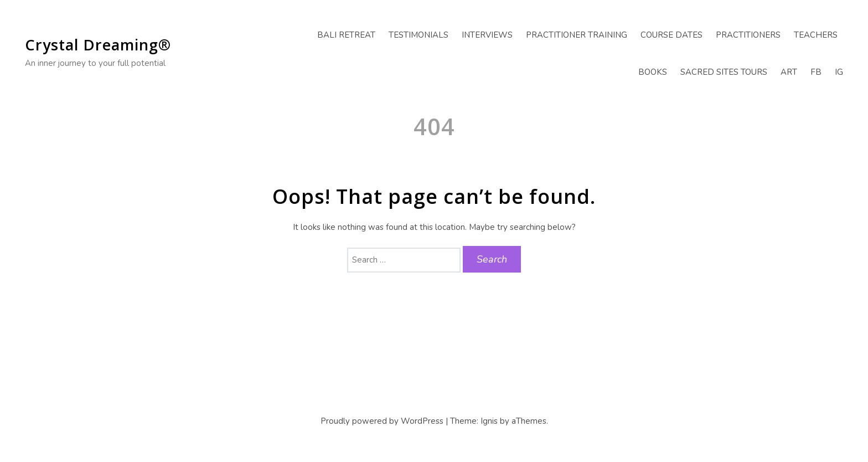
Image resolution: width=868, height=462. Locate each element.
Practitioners (748, 35)
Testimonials (418, 35)
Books (653, 72)
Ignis (489, 421)
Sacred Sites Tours (724, 72)
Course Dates (671, 35)
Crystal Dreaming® (98, 45)
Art (789, 72)
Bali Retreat (346, 35)
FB (816, 72)
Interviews (487, 35)
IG (839, 72)
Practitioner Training (577, 35)
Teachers (816, 35)
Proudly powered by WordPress (382, 421)
